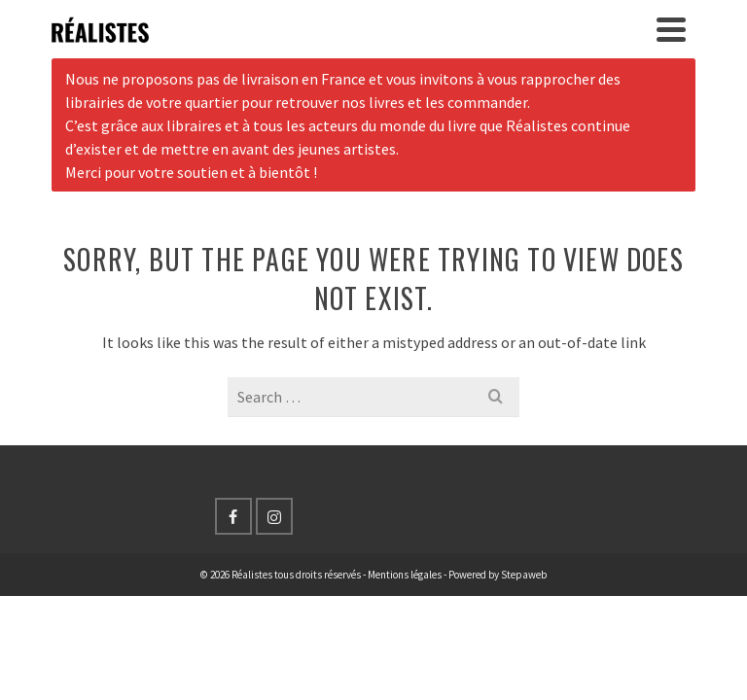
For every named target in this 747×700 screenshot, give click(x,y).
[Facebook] (233, 516)
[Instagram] (274, 516)
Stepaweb (524, 575)
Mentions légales (405, 575)
